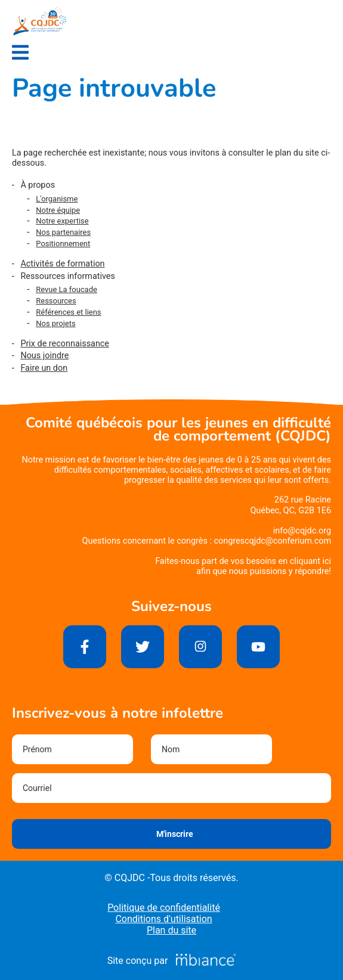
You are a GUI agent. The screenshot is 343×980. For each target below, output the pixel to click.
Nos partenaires (63, 232)
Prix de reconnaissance (65, 344)
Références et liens (68, 312)
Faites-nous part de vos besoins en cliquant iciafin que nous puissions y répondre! (243, 566)
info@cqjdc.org (302, 531)
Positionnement (63, 244)
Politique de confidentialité (164, 908)
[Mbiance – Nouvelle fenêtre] (206, 961)
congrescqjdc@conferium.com (272, 541)
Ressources (56, 301)
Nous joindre (44, 356)
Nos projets (55, 323)
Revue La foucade (67, 289)
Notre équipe (58, 210)
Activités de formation (62, 264)
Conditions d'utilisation (163, 919)
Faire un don (44, 368)
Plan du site (171, 930)
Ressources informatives (68, 276)
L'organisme (57, 199)
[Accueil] (40, 21)
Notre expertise (62, 221)
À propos (38, 185)
